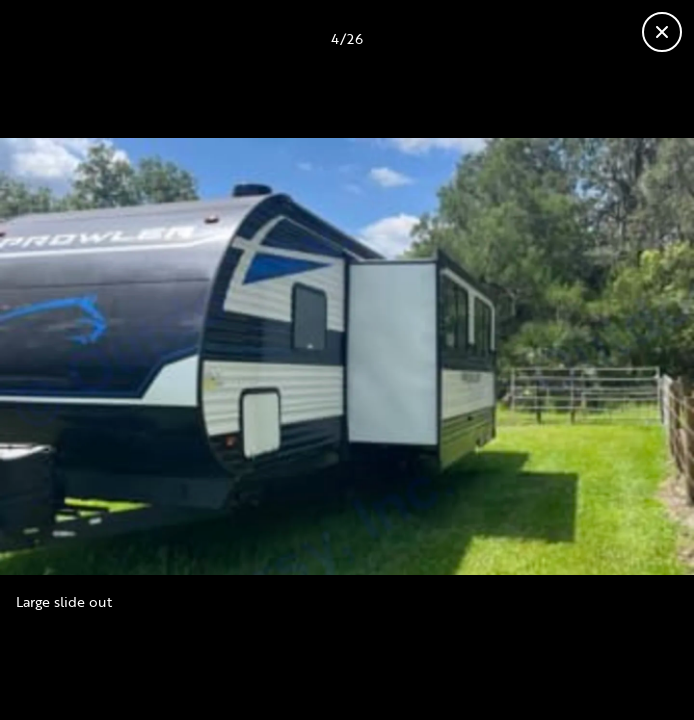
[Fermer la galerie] (662, 32)
